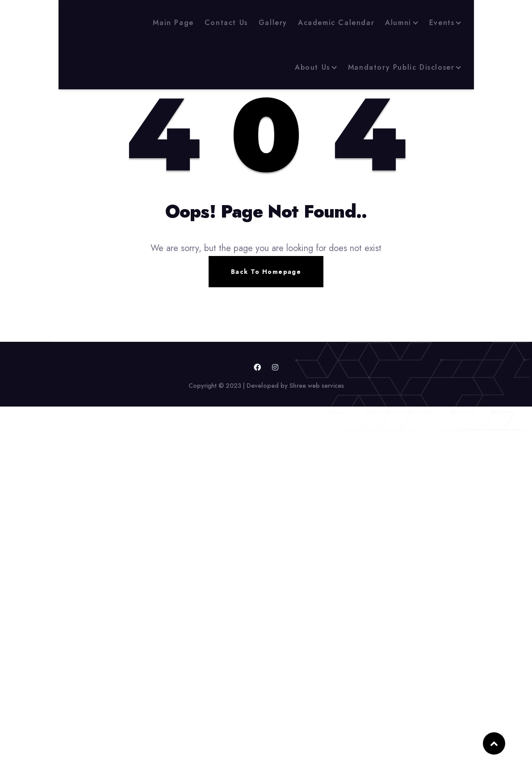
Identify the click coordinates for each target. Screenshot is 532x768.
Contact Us (226, 23)
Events (442, 23)
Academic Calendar (336, 23)
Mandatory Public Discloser (401, 67)
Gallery (273, 23)
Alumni (398, 23)
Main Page (173, 23)
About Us (312, 67)
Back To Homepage (266, 272)
